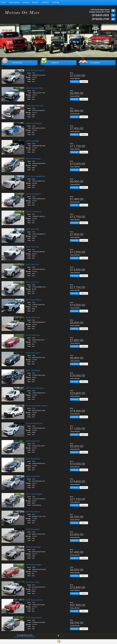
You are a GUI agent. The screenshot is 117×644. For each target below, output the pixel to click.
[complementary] (111, 638)
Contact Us (84, 82)
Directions (32, 637)
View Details (74, 82)
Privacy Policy (25, 637)
